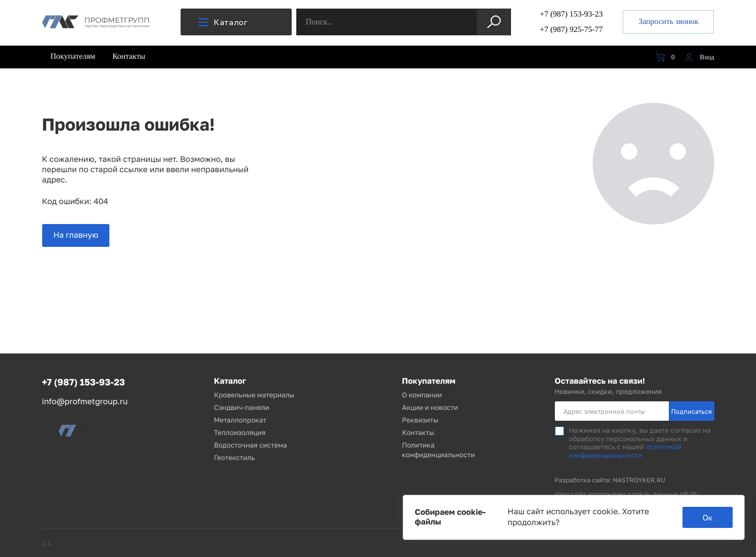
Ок (708, 517)
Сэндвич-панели (242, 407)
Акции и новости (430, 407)
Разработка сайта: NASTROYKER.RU (610, 480)
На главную (76, 235)
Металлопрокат (240, 420)
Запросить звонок (669, 22)
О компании (422, 395)
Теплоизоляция (240, 432)
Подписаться (691, 411)
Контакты (129, 57)
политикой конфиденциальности (626, 451)
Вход (698, 57)
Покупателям (73, 57)
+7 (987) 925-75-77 (571, 30)
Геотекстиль (235, 458)
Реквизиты (420, 420)
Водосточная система (251, 445)
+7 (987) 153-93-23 (571, 15)
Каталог (223, 22)
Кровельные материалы (254, 395)
